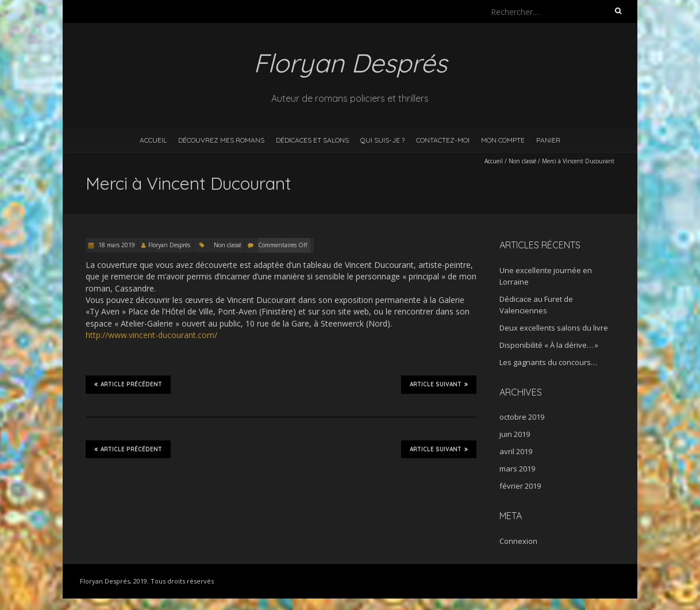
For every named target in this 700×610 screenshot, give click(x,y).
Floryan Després (169, 245)
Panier (548, 140)
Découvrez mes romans (221, 140)
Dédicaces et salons (312, 140)
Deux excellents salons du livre (554, 328)
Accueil (153, 140)
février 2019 (520, 486)
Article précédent (128, 384)
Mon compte (503, 140)
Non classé (522, 161)
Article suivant (439, 384)
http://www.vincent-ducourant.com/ (151, 335)
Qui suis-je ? (382, 140)
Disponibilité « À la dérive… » (549, 345)
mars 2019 (517, 469)
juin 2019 (515, 434)
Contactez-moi (443, 140)
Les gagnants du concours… (548, 362)
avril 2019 (516, 451)
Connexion (518, 541)
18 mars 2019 (116, 245)
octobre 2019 (522, 417)
